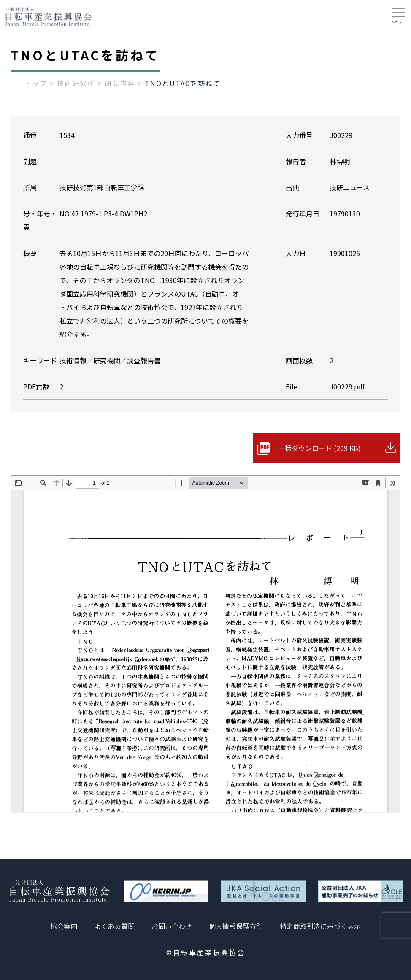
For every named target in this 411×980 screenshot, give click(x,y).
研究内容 (120, 83)
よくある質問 (114, 926)
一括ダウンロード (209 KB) (319, 448)
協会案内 (64, 926)
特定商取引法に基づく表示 (320, 926)
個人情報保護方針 (236, 926)
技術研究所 (76, 83)
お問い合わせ (172, 926)
